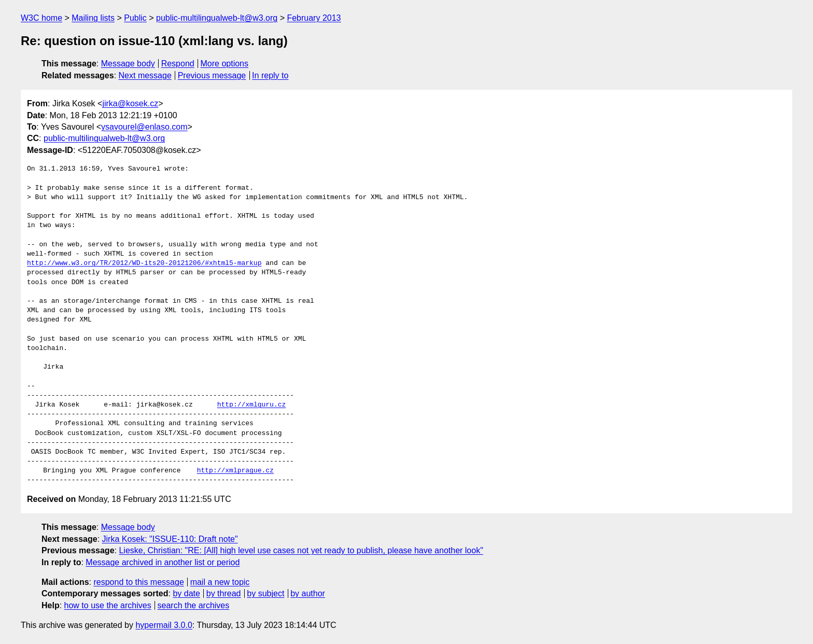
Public (135, 18)
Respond (178, 64)
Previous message (212, 75)
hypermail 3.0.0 (164, 625)
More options (225, 64)
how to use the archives (108, 605)
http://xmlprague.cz (235, 471)
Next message (145, 75)
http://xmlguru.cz (252, 405)
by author (308, 593)
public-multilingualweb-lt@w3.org (217, 18)
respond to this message (138, 582)
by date (186, 593)
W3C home (41, 18)
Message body (128, 64)
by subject (265, 593)
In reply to (270, 75)
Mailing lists (93, 18)
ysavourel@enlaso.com (144, 127)
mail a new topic (220, 582)
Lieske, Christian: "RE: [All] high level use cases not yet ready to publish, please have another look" (301, 550)
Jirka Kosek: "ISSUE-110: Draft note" (170, 539)
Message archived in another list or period (163, 562)
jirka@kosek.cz (130, 103)
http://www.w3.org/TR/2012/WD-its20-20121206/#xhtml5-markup (144, 263)
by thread (224, 593)
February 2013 (314, 18)
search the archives (194, 605)
